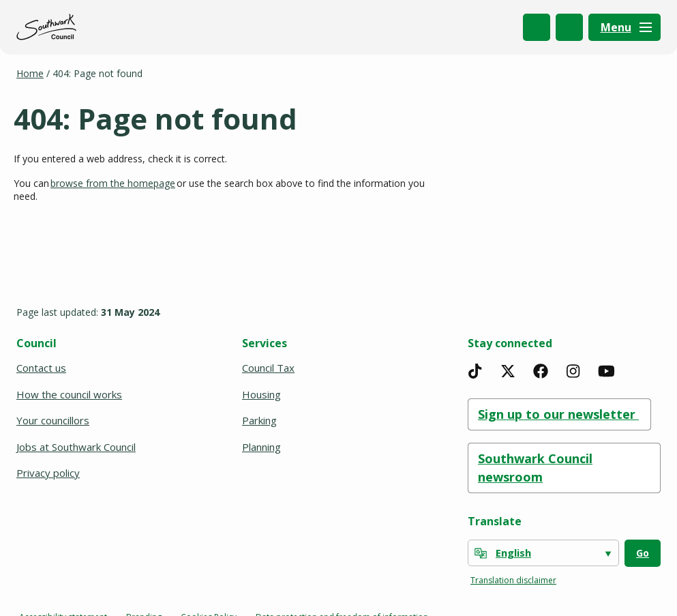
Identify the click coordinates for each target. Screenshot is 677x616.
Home (30, 73)
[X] (508, 371)
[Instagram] (573, 371)
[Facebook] (541, 371)
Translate (495, 521)
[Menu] (625, 27)
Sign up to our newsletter (559, 414)
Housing (261, 394)
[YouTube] (606, 371)
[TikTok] (475, 371)
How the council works (69, 394)
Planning (261, 447)
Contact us (41, 368)
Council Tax (268, 368)
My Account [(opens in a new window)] (569, 27)
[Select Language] (543, 553)
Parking (259, 420)
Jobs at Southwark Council (76, 447)
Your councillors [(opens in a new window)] (54, 420)
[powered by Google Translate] (481, 553)
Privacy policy (48, 473)
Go (643, 553)
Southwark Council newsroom (535, 468)
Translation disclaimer (513, 580)
